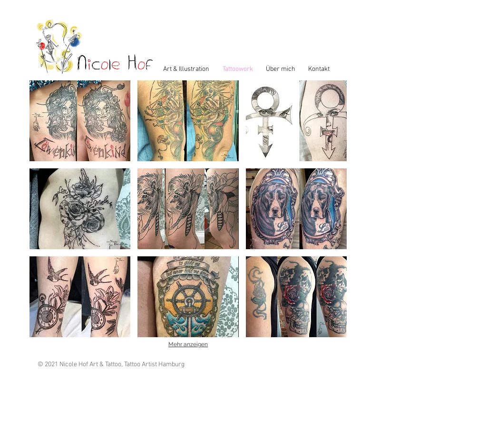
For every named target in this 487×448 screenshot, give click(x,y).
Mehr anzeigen (188, 344)
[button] (80, 121)
